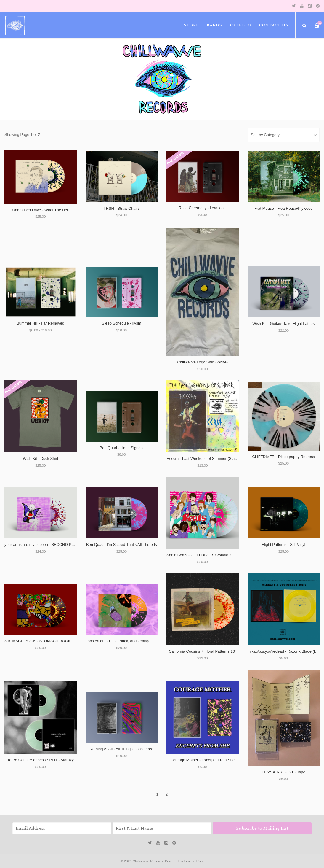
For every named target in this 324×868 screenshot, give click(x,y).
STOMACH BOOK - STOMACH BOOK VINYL (44, 641)
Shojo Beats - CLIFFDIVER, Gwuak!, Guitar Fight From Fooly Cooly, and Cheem (235, 555)
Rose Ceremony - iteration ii (202, 208)
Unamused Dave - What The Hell (40, 210)
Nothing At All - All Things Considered (122, 749)
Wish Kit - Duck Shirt (40, 458)
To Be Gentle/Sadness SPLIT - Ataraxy (41, 760)
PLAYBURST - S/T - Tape (284, 772)
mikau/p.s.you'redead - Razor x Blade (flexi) (285, 651)
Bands (214, 25)
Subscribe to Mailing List (262, 828)
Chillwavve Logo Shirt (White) (202, 362)
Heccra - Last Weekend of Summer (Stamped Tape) (211, 458)
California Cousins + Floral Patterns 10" (203, 651)
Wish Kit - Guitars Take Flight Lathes (283, 323)
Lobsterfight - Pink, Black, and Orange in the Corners (131, 641)
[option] (162, 79)
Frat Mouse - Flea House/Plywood (284, 208)
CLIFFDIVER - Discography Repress (283, 457)
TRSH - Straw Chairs (122, 208)
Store (191, 25)
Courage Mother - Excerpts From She (202, 760)
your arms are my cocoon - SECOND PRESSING (47, 545)
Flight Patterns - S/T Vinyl (284, 545)
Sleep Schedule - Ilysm (122, 323)
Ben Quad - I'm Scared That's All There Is (122, 545)
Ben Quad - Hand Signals (122, 448)
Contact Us (274, 25)
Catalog (240, 25)
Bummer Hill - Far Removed (40, 323)
